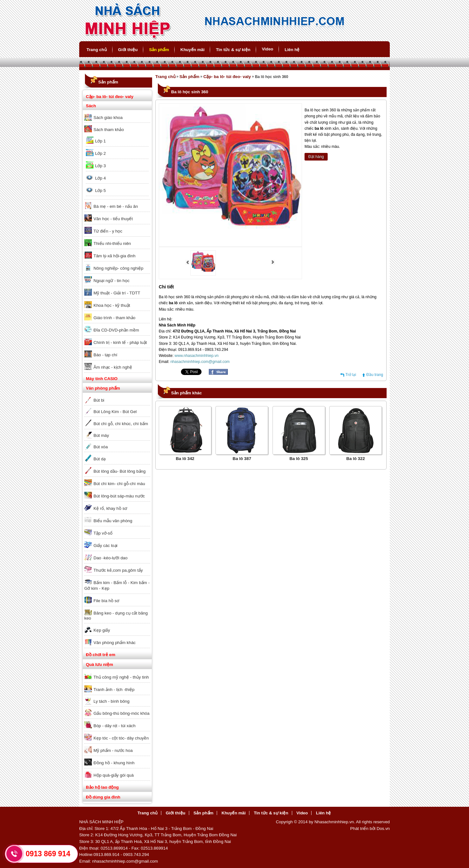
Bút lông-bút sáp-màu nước (119, 496)
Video (267, 49)
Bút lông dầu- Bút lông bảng (119, 471)
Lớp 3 (100, 166)
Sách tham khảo (109, 130)
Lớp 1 (100, 141)
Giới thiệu (128, 50)
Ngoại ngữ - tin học (112, 281)
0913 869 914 (48, 854)
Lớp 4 (100, 178)
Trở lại (351, 375)
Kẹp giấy (102, 630)
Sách (91, 106)
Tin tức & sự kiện (233, 50)
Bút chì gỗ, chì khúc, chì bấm (121, 424)
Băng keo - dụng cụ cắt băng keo (116, 616)
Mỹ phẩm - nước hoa (113, 750)
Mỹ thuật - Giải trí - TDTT (117, 293)
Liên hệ (292, 50)
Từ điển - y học (108, 231)
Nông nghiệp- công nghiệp (119, 268)
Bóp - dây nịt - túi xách (115, 726)
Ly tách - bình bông (112, 701)
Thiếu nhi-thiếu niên (112, 243)
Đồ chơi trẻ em (101, 655)
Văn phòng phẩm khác (115, 643)
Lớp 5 (100, 191)
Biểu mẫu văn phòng (113, 521)
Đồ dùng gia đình (103, 797)
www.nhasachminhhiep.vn (197, 356)
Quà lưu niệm (100, 664)
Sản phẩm (159, 50)
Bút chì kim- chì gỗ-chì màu (119, 484)
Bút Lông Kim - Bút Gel (115, 412)
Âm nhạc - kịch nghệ (113, 367)
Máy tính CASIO (102, 379)
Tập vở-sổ (103, 533)
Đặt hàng (316, 157)
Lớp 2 (100, 153)
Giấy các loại (105, 546)
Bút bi (99, 400)
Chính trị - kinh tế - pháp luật (120, 342)
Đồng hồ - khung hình (114, 763)
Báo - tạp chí (105, 355)
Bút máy (101, 435)
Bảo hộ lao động (102, 787)
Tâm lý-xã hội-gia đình (114, 256)
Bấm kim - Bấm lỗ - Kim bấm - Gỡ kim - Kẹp (117, 585)
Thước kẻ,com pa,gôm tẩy (118, 570)
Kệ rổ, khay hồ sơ (110, 508)
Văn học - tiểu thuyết (113, 219)
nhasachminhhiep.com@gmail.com (200, 362)
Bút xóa (101, 447)
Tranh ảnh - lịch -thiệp (114, 690)
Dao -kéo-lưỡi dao (110, 558)
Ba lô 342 (185, 459)
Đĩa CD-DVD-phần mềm (116, 330)
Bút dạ (100, 459)
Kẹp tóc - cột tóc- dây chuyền (121, 738)
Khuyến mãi (192, 50)
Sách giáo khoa (108, 118)
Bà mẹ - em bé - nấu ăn (116, 206)
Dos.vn (383, 829)
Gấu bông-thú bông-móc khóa (122, 713)
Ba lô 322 (356, 459)
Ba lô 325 (299, 459)
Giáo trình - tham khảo (114, 318)
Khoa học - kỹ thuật (112, 305)
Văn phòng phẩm (103, 388)
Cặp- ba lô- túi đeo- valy (110, 97)
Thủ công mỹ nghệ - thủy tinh (121, 677)
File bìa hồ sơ (106, 601)
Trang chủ (97, 50)
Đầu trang (375, 375)
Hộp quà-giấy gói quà (114, 775)
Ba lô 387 (242, 459)
